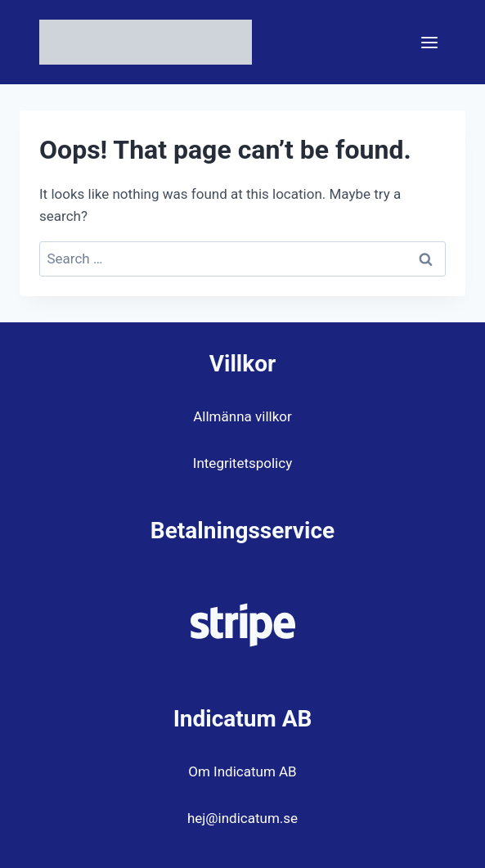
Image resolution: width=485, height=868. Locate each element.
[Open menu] (429, 42)
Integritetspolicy (242, 463)
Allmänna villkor (242, 416)
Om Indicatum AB (242, 771)
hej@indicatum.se (242, 818)
